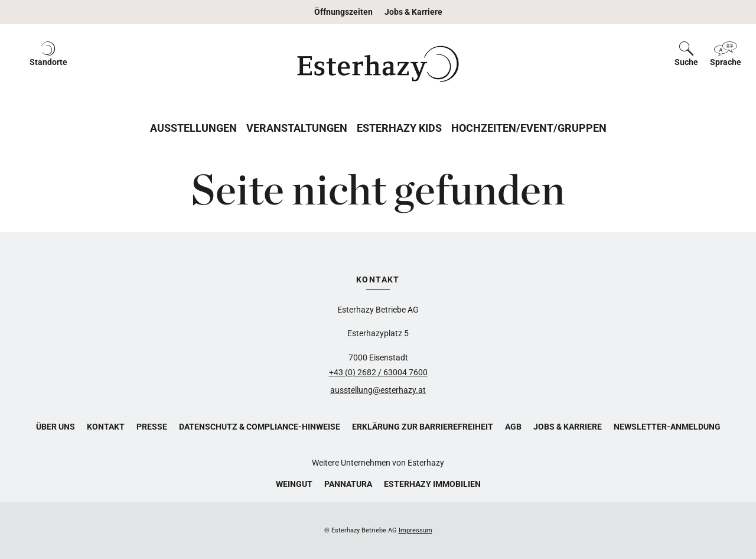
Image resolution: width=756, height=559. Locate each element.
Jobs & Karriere (413, 12)
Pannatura (348, 484)
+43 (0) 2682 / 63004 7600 (378, 372)
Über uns (56, 427)
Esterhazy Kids (399, 128)
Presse (152, 427)
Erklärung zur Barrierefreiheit (423, 427)
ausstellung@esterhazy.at (378, 390)
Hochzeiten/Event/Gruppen (529, 128)
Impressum (416, 530)
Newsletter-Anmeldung (667, 427)
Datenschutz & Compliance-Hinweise (260, 427)
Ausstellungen (193, 128)
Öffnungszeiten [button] (343, 12)
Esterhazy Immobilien (432, 484)
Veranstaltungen (297, 128)
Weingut (294, 484)
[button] (48, 64)
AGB (513, 427)
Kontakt (106, 427)
